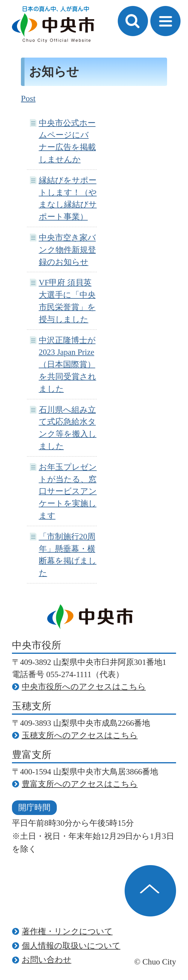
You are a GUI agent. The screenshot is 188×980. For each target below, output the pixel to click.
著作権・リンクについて (67, 931)
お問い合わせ (47, 960)
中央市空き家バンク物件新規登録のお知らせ (67, 250)
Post (28, 98)
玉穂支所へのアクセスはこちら (80, 735)
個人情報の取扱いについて (71, 946)
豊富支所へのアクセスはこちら (80, 784)
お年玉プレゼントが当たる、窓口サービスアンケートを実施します (68, 491)
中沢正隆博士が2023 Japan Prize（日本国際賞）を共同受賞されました (68, 365)
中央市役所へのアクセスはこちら (84, 687)
